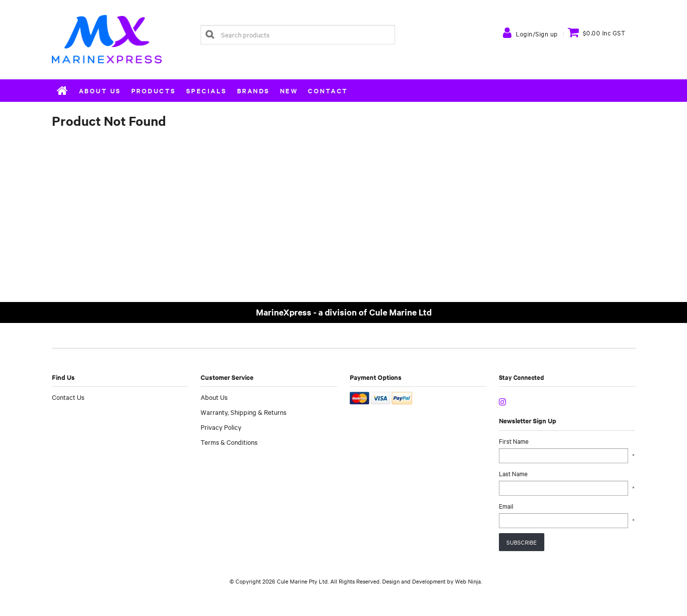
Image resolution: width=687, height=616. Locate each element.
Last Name (513, 473)
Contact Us (68, 397)
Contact (328, 91)
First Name (514, 441)
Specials (207, 91)
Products (154, 91)
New (289, 91)
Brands (253, 91)
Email (506, 506)
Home (63, 90)
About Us (100, 91)
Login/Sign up (537, 33)
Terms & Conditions (229, 442)
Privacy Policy (221, 427)
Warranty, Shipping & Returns (243, 412)
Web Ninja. (468, 581)
